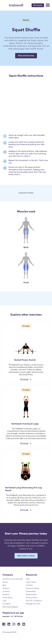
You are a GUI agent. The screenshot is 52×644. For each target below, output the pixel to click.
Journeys (6, 591)
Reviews (6, 594)
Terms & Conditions (34, 601)
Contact (29, 585)
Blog (4, 585)
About (5, 582)
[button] (47, 5)
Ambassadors (31, 594)
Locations (7, 604)
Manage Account (33, 604)
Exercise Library (32, 588)
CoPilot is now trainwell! (12, 579)
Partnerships (31, 591)
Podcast (6, 588)
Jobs (5, 601)
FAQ (28, 579)
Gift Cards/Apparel (10, 607)
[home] (16, 5)
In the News (7, 597)
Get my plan (38, 5)
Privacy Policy (32, 597)
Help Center (31, 582)
